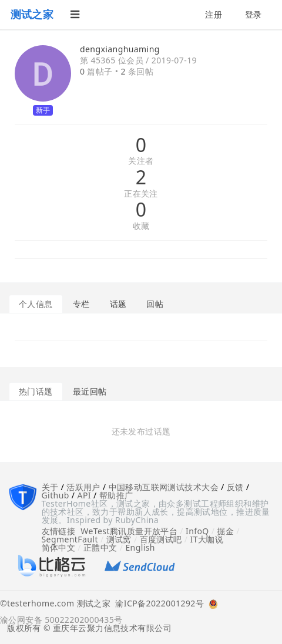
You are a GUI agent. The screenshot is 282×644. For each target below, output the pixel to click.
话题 (118, 304)
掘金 (225, 531)
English (140, 547)
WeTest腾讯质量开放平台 (129, 531)
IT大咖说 (207, 539)
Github (56, 495)
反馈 (235, 487)
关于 (50, 487)
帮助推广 (116, 495)
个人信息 (36, 304)
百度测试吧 (161, 539)
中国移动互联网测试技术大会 (164, 487)
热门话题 (36, 391)
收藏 (141, 226)
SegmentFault (70, 539)
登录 (254, 14)
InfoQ (197, 531)
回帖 (155, 304)
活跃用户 (83, 487)
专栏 (81, 304)
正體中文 (100, 547)
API (84, 495)
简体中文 (59, 547)
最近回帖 (90, 391)
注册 (214, 14)
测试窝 (119, 539)
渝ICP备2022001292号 (157, 604)
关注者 (141, 161)
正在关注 (141, 194)
